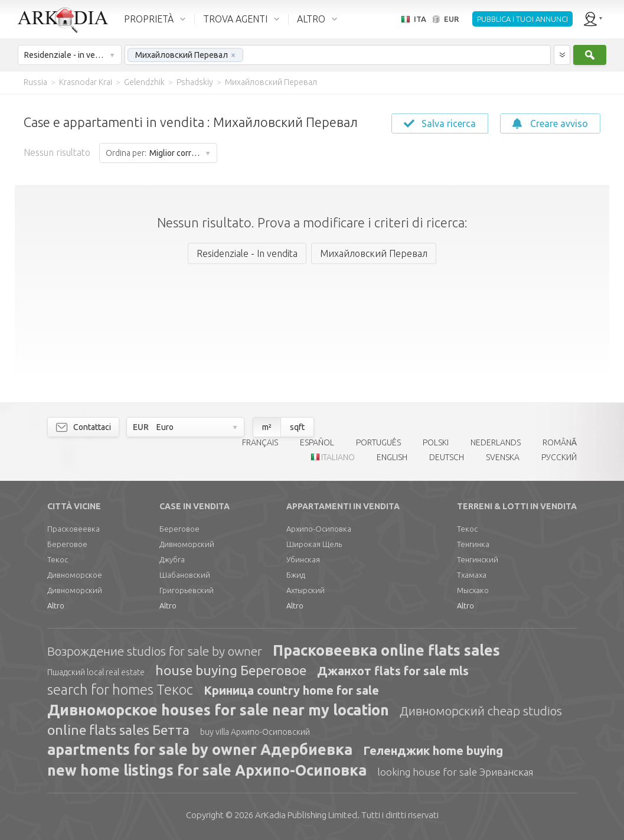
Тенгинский (478, 559)
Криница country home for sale (291, 690)
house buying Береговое (231, 670)
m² (267, 427)
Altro (56, 605)
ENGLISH (392, 457)
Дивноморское (75, 575)
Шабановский (185, 575)
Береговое (67, 544)
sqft (297, 427)
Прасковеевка (73, 529)
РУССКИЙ (559, 457)
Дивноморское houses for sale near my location (218, 710)
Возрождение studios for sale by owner (155, 651)
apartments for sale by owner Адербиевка (200, 750)
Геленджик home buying (433, 751)
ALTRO (311, 19)
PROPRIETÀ (149, 19)
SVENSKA (503, 457)
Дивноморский (75, 590)
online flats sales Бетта (118, 730)
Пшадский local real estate (96, 672)
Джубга (172, 559)
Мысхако (473, 590)
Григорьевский (187, 590)
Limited (306, 815)
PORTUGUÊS (378, 442)
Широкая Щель (314, 544)
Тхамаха (472, 575)
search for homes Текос (120, 690)
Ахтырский (306, 590)
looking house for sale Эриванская (455, 772)
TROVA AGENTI (235, 19)
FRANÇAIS (260, 442)
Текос (58, 559)
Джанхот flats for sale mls (393, 671)
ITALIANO (338, 457)
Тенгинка (473, 544)
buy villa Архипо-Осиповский (255, 732)
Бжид (296, 575)
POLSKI (436, 442)
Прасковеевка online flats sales (386, 650)
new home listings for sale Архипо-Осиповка (207, 770)
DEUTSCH (447, 457)
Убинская (303, 559)
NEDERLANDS (496, 442)
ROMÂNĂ (560, 442)
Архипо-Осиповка (319, 529)
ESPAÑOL (317, 442)
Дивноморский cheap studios (481, 711)
